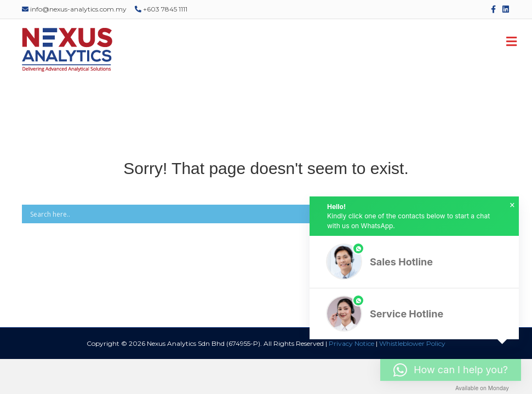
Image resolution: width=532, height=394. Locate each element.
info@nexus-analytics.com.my (74, 9)
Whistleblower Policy (412, 343)
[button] (414, 262)
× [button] (512, 205)
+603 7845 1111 (161, 9)
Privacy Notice (351, 343)
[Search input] (250, 214)
